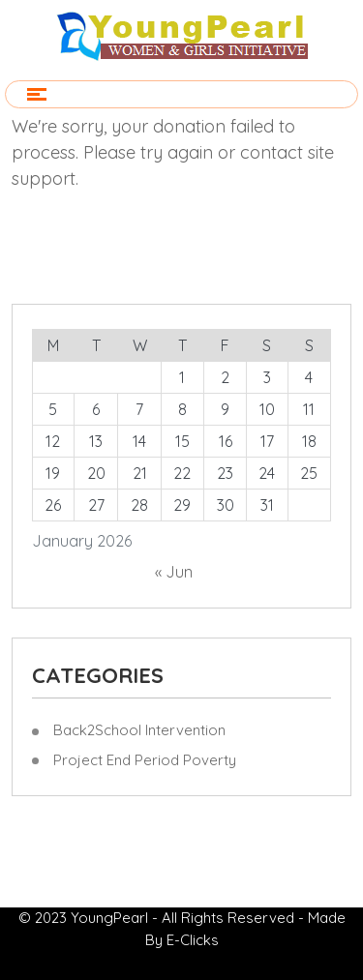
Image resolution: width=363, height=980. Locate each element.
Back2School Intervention (139, 730)
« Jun (174, 572)
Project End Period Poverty (145, 760)
